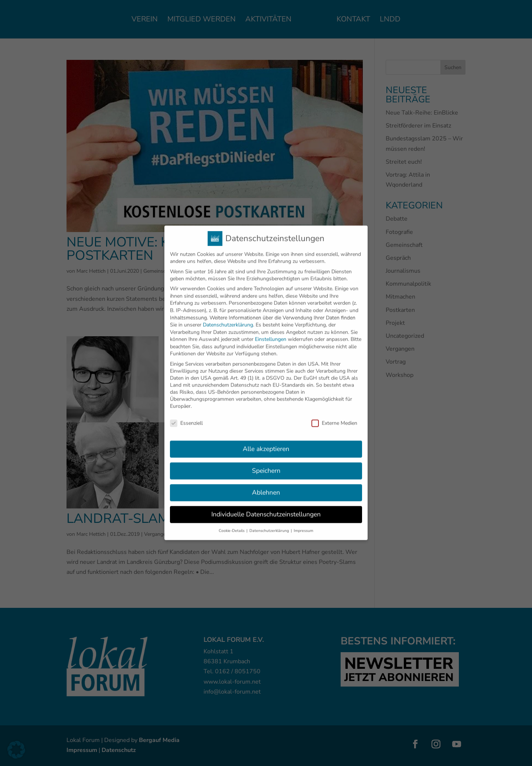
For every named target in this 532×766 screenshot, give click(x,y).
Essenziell (186, 416)
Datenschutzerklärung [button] (270, 523)
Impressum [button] (303, 523)
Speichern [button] (266, 463)
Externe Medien (334, 416)
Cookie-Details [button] (232, 523)
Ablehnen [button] (266, 485)
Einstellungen (271, 332)
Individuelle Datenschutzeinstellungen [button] (266, 507)
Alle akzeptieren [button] (266, 442)
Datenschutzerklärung (228, 317)
